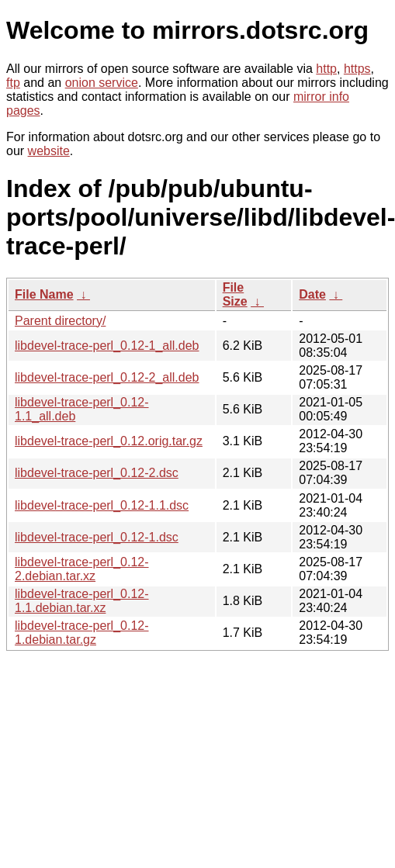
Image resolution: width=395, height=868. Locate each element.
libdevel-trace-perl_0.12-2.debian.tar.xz (82, 569)
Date (312, 294)
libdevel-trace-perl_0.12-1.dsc (97, 537)
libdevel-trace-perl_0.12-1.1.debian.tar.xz (82, 601)
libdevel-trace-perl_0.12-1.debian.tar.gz (82, 633)
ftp (13, 83)
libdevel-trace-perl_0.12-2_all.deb (107, 377)
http (326, 69)
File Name (44, 294)
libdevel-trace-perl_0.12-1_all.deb (107, 346)
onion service (102, 83)
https (357, 69)
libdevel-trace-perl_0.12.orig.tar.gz (109, 441)
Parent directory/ (60, 321)
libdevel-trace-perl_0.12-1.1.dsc (102, 505)
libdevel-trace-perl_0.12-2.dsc (97, 473)
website (49, 151)
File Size (235, 294)
